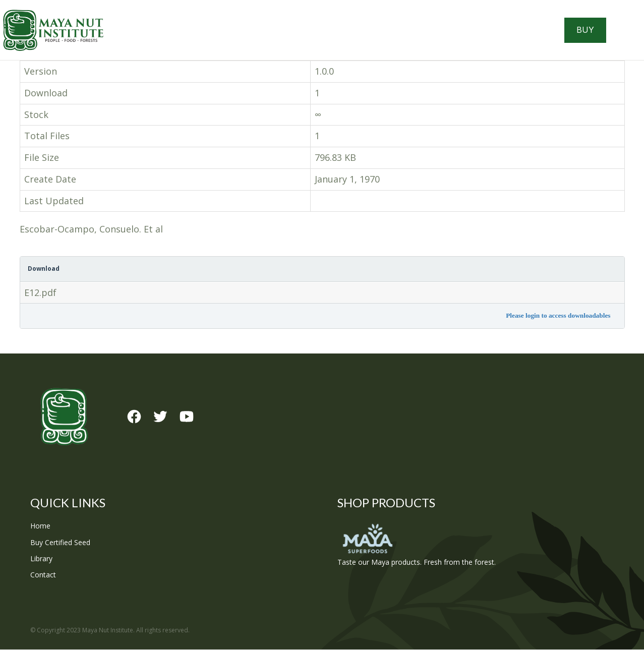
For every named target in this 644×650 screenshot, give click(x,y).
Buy (585, 30)
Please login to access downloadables (558, 316)
